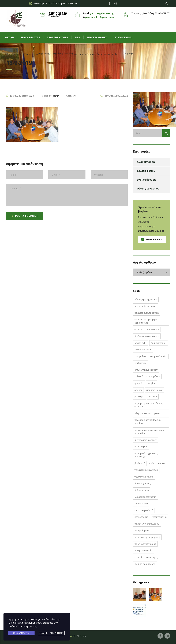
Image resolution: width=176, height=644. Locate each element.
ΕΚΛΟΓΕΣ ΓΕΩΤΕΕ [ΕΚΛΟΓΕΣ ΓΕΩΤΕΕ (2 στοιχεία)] (143, 350)
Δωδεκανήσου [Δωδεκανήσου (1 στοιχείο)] (159, 343)
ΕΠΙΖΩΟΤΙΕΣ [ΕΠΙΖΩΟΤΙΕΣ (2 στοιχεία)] (140, 363)
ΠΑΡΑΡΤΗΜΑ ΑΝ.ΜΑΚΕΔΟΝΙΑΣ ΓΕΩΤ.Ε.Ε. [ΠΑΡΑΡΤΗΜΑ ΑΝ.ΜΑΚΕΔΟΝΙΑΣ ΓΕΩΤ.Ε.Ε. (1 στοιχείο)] (149, 405)
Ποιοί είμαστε (31, 37)
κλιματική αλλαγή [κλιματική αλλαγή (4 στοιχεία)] (144, 510)
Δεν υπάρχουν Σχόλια (114, 96)
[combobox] (151, 272)
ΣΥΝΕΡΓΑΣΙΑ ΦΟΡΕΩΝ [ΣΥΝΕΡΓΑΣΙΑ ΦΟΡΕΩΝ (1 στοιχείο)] (145, 440)
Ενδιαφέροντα (146, 180)
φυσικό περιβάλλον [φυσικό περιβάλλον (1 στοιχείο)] (145, 564)
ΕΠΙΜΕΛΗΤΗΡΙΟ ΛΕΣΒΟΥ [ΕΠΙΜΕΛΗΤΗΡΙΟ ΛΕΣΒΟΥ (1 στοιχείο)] (146, 370)
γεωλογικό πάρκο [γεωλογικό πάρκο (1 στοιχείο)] (144, 477)
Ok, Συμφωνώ (21, 633)
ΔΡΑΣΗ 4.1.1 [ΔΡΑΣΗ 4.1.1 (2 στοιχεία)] (141, 343)
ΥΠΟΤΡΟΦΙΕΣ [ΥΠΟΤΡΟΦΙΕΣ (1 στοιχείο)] (141, 447)
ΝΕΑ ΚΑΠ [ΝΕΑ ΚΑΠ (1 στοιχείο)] (153, 397)
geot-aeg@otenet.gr (102, 13)
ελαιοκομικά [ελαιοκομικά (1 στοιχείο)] (141, 503)
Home (9, 54)
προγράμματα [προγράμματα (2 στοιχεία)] (142, 530)
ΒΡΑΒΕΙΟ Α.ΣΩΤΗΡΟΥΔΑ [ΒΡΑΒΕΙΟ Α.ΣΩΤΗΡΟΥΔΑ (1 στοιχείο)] (147, 313)
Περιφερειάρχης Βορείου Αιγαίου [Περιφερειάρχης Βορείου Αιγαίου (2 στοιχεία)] (148, 422)
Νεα (78, 37)
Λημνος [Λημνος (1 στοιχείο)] (138, 390)
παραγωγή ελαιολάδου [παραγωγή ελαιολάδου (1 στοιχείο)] (147, 524)
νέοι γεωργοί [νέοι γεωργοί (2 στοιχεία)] (160, 517)
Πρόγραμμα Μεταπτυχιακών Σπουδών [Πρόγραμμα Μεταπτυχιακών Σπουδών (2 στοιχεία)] (149, 432)
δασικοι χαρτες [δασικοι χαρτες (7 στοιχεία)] (143, 483)
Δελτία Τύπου (146, 171)
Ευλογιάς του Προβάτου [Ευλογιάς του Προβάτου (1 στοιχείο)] (147, 376)
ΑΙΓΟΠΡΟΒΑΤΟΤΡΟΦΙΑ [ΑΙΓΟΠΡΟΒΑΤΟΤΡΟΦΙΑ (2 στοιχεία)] (145, 306)
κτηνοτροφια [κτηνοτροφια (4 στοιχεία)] (141, 517)
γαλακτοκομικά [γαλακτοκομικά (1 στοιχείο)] (157, 463)
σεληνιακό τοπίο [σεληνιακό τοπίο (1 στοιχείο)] (143, 550)
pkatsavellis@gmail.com (100, 17)
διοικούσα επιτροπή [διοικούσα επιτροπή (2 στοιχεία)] (145, 497)
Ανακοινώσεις (146, 162)
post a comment (25, 216)
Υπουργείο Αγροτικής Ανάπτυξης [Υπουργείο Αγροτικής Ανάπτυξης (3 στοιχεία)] (146, 455)
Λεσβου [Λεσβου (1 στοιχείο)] (152, 383)
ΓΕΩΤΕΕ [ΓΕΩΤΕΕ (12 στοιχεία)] (138, 329)
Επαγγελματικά (97, 37)
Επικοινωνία (123, 37)
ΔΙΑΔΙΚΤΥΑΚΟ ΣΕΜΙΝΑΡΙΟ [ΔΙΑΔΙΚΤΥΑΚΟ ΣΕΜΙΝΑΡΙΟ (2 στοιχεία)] (147, 336)
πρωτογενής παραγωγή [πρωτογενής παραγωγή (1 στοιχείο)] (147, 537)
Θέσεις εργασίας (148, 189)
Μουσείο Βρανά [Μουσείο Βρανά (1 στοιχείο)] (154, 390)
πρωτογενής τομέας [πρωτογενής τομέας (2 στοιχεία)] (145, 544)
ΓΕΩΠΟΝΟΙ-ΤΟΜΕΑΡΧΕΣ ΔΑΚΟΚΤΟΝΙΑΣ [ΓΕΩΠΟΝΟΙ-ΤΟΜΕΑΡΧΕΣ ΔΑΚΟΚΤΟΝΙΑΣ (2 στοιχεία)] (146, 321)
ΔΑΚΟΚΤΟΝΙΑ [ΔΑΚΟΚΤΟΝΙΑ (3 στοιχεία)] (153, 329)
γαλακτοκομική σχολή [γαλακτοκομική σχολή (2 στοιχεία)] (146, 470)
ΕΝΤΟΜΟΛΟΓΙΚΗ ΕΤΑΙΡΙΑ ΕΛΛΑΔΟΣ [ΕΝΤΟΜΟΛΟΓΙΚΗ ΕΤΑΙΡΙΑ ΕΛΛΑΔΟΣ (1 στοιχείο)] (151, 356)
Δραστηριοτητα (57, 37)
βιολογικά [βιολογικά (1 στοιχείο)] (140, 463)
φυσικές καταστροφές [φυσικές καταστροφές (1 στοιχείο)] (146, 557)
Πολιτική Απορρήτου (51, 633)
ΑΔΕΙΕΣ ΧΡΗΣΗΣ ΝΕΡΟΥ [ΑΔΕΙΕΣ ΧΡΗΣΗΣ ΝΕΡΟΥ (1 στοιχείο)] (146, 299)
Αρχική (10, 37)
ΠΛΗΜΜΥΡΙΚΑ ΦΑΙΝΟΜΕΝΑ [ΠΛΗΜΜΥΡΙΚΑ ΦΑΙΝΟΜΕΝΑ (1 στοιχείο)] (147, 413)
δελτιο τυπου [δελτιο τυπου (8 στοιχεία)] (142, 490)
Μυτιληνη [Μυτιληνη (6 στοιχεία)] (139, 397)
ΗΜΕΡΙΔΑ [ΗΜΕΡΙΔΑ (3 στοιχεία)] (139, 383)
